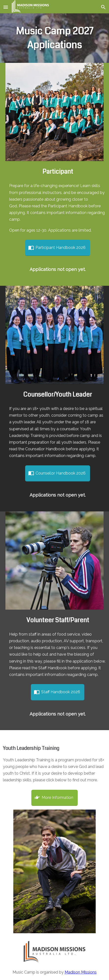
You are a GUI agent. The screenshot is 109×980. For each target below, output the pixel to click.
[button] (6, 7)
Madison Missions (81, 972)
